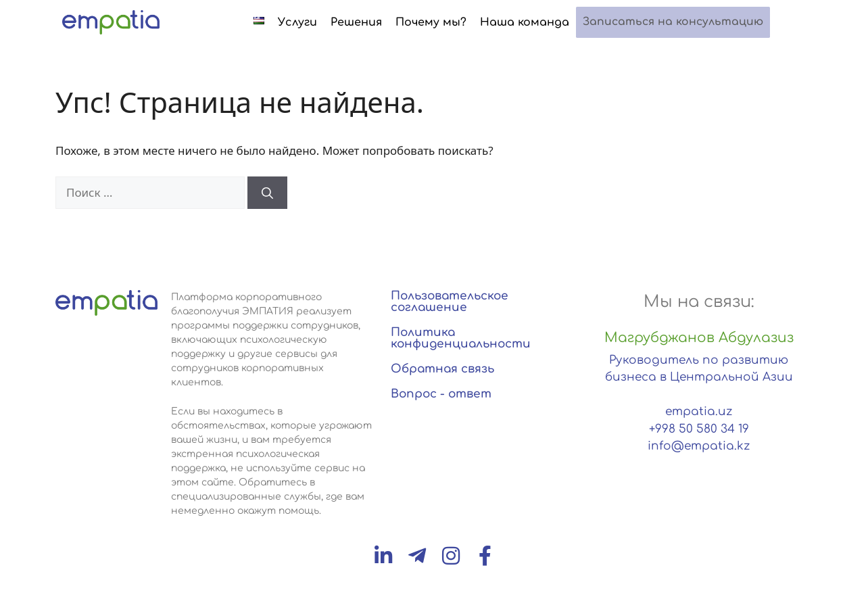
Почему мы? (442, 22)
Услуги (309, 22)
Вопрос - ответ (441, 394)
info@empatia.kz (699, 446)
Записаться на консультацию (679, 23)
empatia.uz (699, 411)
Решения (368, 22)
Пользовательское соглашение (450, 302)
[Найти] (267, 193)
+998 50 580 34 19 (699, 429)
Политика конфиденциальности (461, 338)
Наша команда (536, 22)
